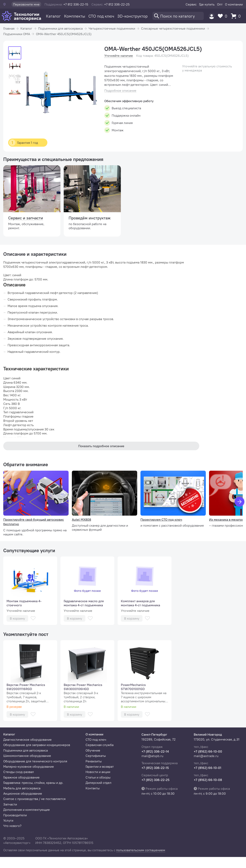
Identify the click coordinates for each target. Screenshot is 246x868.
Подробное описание (120, 91)
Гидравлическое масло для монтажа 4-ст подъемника (84, 603)
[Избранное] (224, 16)
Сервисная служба (100, 745)
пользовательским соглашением (141, 850)
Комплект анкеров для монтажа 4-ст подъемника (140, 603)
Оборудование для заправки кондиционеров (37, 745)
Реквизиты (94, 761)
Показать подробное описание (101, 446)
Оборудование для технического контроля (35, 761)
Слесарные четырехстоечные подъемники (173, 28)
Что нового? (12, 826)
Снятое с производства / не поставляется (34, 799)
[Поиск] (178, 16)
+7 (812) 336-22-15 (155, 768)
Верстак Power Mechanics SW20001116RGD (26, 687)
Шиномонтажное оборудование (27, 756)
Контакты (93, 788)
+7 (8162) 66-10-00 (208, 751)
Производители (15, 815)
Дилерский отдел (99, 783)
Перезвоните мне (26, 4)
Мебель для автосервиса (22, 788)
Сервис (191, 4)
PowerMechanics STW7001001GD (133, 687)
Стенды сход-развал (19, 772)
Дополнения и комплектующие (27, 810)
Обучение (93, 750)
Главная (9, 28)
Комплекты (75, 16)
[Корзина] (237, 16)
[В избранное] (33, 618)
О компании (234, 4)
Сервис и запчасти (26, 218)
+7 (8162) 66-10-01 (208, 768)
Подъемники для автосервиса (60, 28)
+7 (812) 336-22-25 (155, 780)
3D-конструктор (132, 16)
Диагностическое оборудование (27, 740)
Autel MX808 (81, 519)
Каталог (53, 16)
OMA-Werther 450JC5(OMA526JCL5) (64, 34)
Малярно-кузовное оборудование (29, 766)
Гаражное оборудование (21, 777)
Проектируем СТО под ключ (161, 519)
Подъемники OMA (17, 34)
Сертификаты (96, 756)
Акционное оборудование (23, 793)
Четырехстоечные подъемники (112, 28)
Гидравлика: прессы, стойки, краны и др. (33, 783)
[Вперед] (239, 502)
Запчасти (10, 804)
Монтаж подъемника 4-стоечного (24, 603)
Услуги (8, 820)
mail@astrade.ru (206, 756)
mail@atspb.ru (152, 756)
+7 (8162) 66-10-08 (208, 780)
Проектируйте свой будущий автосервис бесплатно (34, 522)
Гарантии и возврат (100, 766)
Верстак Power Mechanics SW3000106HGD (83, 687)
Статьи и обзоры (98, 777)
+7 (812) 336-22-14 (155, 751)
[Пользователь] (212, 16)
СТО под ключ (101, 16)
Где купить (207, 4)
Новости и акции (98, 772)
